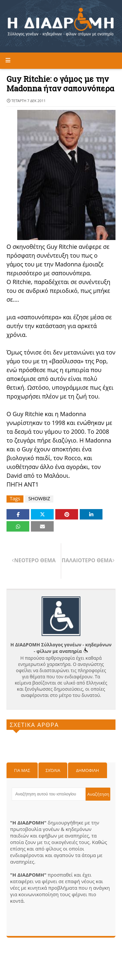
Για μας (22, 770)
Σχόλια (53, 770)
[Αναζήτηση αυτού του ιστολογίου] (49, 794)
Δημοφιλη (88, 770)
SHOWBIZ (39, 498)
